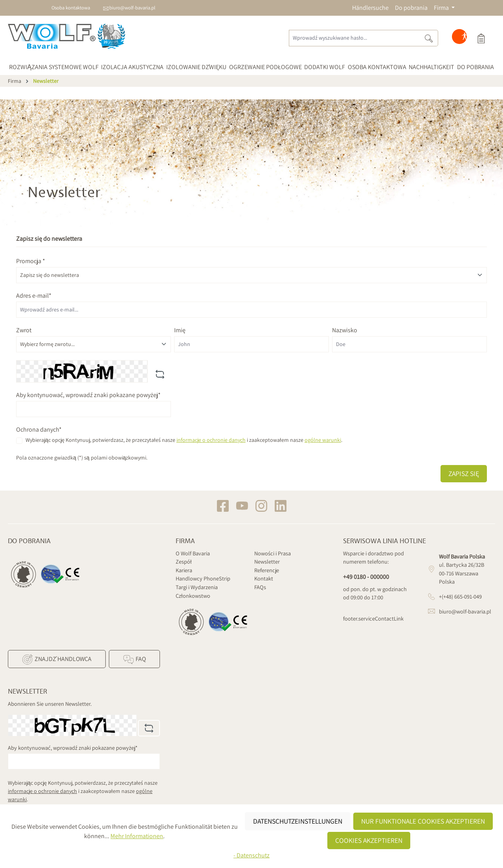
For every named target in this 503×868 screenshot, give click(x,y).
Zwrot (24, 330)
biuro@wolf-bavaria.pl (132, 8)
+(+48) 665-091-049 (460, 596)
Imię (180, 330)
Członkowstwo (193, 596)
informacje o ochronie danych (211, 440)
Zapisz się (464, 473)
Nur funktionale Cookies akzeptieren (423, 821)
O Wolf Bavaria (193, 553)
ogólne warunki (323, 440)
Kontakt (264, 578)
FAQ (134, 659)
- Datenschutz (251, 855)
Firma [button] (442, 8)
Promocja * (31, 261)
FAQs (260, 587)
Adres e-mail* (34, 296)
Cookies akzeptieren (369, 840)
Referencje (267, 570)
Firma (185, 541)
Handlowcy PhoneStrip (203, 578)
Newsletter (267, 561)
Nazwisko (345, 330)
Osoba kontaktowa (71, 8)
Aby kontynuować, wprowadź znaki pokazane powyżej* (88, 395)
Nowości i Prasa (273, 553)
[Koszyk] (481, 38)
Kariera (184, 570)
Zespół (184, 561)
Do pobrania (411, 8)
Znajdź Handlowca (57, 659)
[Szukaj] (429, 38)
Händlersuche (370, 8)
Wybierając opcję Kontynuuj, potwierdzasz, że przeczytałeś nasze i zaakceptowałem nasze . (184, 440)
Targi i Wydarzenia (197, 587)
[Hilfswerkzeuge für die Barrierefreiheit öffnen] (464, 38)
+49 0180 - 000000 (366, 577)
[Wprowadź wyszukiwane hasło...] (354, 38)
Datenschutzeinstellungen (298, 821)
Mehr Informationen (137, 836)
